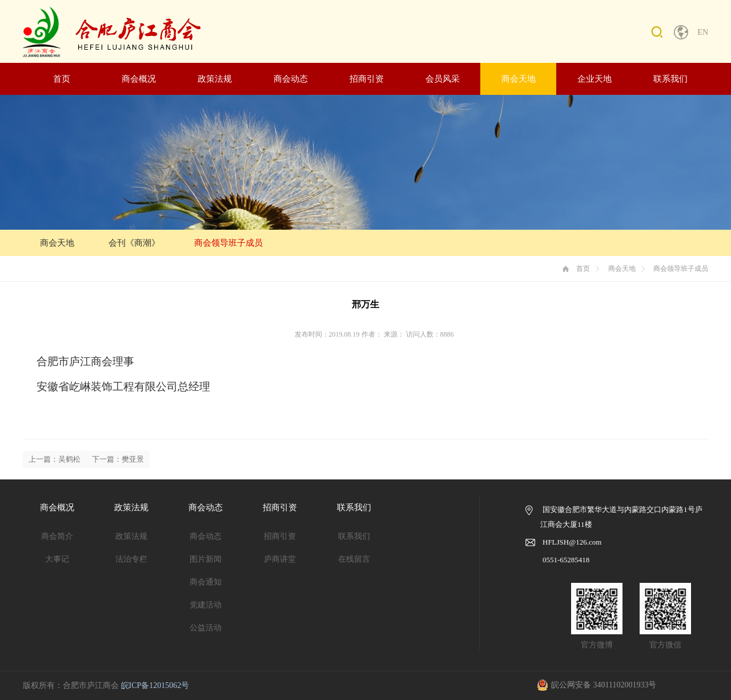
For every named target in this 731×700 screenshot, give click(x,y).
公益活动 (206, 628)
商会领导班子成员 (228, 243)
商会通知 (206, 582)
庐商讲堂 (280, 559)
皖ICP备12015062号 (155, 685)
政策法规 (215, 79)
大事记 (57, 559)
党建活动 (206, 605)
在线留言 (354, 559)
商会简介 (57, 536)
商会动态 (291, 79)
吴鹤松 (69, 459)
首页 (62, 79)
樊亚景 (133, 459)
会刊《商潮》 (134, 243)
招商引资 (367, 79)
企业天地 (595, 79)
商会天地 (519, 79)
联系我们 (670, 79)
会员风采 (443, 79)
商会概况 (139, 79)
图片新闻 (206, 559)
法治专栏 (131, 559)
